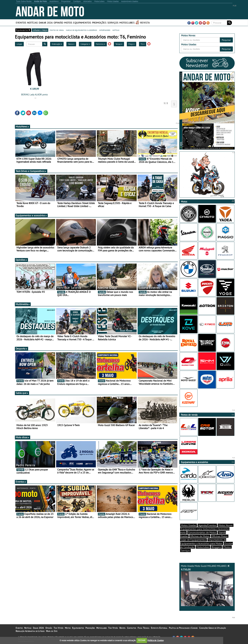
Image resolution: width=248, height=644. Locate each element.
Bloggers (216, 547)
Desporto (22, 349)
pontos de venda (57, 30)
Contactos (132, 628)
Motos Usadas (189, 525)
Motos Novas (226, 525)
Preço (132, 44)
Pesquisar (226, 40)
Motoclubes (127, 23)
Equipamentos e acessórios (31, 215)
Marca (71, 44)
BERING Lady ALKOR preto (34, 95)
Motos (68, 23)
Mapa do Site (52, 631)
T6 (143, 44)
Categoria (85, 44)
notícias (116, 30)
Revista (145, 23)
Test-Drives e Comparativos (31, 171)
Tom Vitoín (58, 628)
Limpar (19, 44)
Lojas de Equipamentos (194, 540)
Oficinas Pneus (220, 536)
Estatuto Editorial (159, 628)
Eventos (21, 23)
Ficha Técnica (143, 628)
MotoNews (22, 126)
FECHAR (142, 640)
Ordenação (57, 44)
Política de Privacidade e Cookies (183, 628)
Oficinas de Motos (200, 536)
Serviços (113, 23)
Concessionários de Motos (202, 533)
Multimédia (23, 304)
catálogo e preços (40, 30)
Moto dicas (23, 437)
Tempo (119, 44)
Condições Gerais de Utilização (212, 628)
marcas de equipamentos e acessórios (81, 30)
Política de (155, 640)
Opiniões (21, 260)
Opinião (58, 23)
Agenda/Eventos (207, 525)
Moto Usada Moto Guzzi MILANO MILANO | (207, 585)
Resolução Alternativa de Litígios (30, 631)
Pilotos (227, 547)
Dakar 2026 (46, 23)
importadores (105, 30)
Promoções (99, 23)
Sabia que (22, 393)
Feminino (101, 44)
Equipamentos (82, 23)
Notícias (33, 23)
